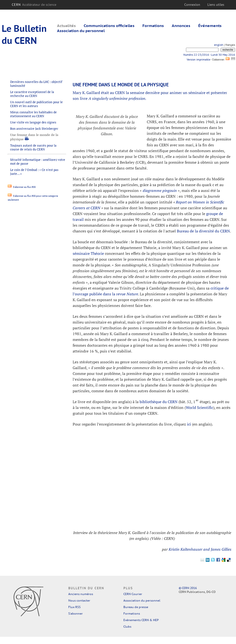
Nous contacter (79, 600)
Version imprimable (198, 59)
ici (189, 424)
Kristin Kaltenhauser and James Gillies (200, 549)
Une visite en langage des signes (33, 122)
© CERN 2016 (188, 588)
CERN (34, 5)
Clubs (127, 627)
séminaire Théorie (88, 253)
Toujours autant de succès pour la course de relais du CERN (33, 147)
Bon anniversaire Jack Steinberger (34, 129)
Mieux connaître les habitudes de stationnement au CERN (33, 114)
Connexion (192, 5)
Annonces (181, 26)
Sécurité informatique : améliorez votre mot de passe (38, 162)
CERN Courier (133, 594)
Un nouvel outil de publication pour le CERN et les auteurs (36, 104)
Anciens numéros (81, 594)
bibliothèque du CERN (159, 402)
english (219, 45)
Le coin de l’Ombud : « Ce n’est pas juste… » (34, 172)
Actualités (66, 26)
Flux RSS (74, 607)
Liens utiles (216, 5)
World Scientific (199, 407)
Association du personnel (81, 31)
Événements (210, 26)
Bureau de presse (136, 607)
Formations (153, 26)
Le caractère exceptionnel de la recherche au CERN (32, 94)
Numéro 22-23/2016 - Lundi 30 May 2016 (209, 55)
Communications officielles (109, 26)
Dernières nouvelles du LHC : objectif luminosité (36, 84)
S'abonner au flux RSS (22, 187)
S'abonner (76, 613)
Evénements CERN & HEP (141, 620)
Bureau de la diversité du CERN (203, 231)
